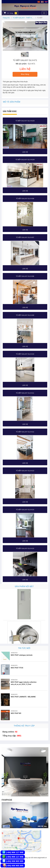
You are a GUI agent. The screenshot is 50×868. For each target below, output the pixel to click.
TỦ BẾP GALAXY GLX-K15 (25, 548)
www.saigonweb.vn (40, 858)
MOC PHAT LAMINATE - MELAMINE (23, 697)
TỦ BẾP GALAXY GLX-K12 (25, 432)
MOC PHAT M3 (16, 713)
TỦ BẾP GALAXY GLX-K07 (25, 237)
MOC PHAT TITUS (17, 668)
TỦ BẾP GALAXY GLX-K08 (25, 276)
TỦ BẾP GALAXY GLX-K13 (25, 471)
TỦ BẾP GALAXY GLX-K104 (25, 160)
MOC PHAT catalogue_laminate (22, 655)
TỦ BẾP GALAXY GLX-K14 (25, 510)
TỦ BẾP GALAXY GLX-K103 (25, 121)
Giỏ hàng (10, 13)
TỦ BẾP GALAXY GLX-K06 (25, 199)
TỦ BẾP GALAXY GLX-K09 (25, 315)
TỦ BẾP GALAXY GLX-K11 (25, 393)
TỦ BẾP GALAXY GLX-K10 (25, 354)
